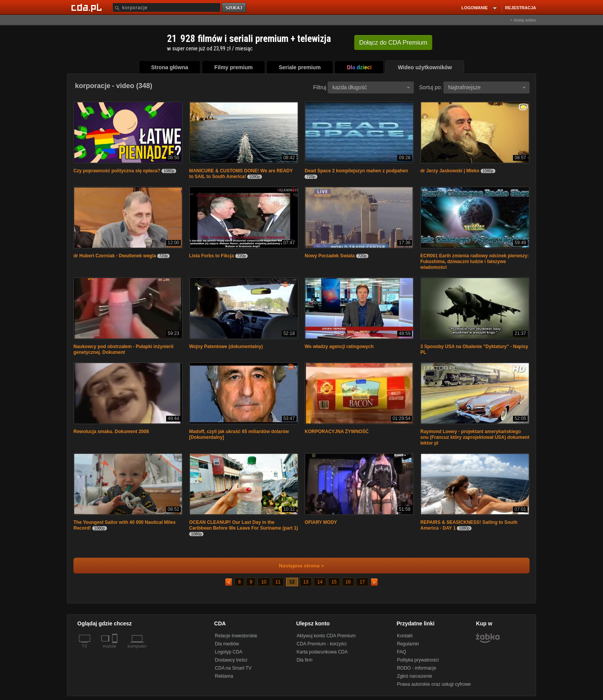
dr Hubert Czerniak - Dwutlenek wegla (115, 256)
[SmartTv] (116, 651)
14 (320, 582)
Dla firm (304, 660)
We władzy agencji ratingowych (339, 347)
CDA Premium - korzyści (321, 644)
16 (348, 582)
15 (334, 582)
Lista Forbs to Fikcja (212, 256)
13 (306, 582)
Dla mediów (227, 644)
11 (278, 582)
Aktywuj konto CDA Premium (326, 636)
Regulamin (408, 644)
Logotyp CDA (229, 652)
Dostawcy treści (231, 660)
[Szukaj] (167, 7)
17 (362, 582)
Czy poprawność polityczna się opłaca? (117, 171)
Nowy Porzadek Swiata (330, 256)
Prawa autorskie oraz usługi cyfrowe (434, 684)
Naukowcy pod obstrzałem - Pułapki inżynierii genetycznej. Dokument (123, 349)
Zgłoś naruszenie (414, 676)
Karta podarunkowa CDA (322, 652)
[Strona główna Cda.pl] (88, 7)
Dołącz (393, 42)
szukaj (235, 8)
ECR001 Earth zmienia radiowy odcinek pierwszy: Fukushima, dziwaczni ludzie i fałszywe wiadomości (475, 262)
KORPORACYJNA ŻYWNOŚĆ (336, 432)
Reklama (224, 676)
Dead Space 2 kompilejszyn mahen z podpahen (356, 171)
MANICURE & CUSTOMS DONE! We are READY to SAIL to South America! (241, 174)
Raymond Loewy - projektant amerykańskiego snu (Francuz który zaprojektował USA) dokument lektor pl (475, 437)
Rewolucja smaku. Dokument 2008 (111, 432)
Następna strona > (296, 566)
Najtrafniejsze (487, 87)
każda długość (371, 87)
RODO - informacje (416, 668)
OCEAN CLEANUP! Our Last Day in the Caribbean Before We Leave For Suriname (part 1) (244, 525)
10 (264, 582)
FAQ (401, 652)
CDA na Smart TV (233, 668)
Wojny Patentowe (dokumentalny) (226, 347)
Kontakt (405, 636)
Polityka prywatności (418, 660)
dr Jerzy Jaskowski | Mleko (450, 171)
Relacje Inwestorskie (236, 636)
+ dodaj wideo (523, 20)
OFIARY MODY (321, 522)
